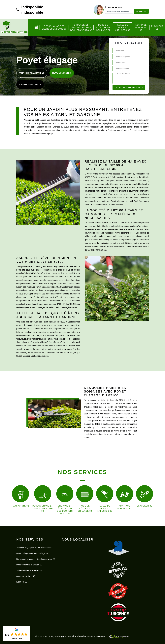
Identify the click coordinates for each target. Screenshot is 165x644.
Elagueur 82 (157, 27)
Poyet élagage (58, 636)
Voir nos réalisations (32, 73)
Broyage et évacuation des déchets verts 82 (81, 27)
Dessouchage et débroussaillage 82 (54, 27)
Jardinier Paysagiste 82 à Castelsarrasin (34, 548)
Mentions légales (77, 636)
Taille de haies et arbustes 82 (123, 27)
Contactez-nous (97, 636)
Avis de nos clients (30, 85)
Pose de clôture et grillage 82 (103, 27)
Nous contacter (62, 73)
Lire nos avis (16, 638)
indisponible (32, 7)
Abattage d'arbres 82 (141, 27)
